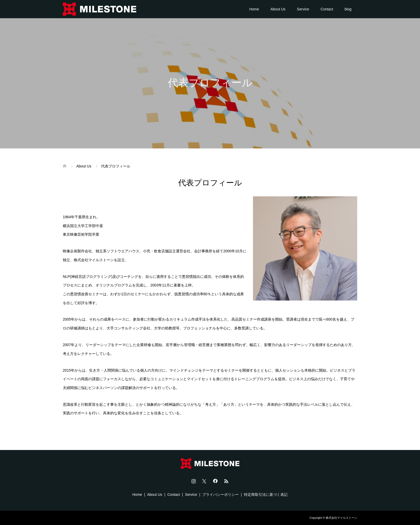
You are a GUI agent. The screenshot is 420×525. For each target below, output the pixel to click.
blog (348, 9)
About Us (278, 9)
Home (254, 9)
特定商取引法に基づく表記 (266, 495)
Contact (327, 9)
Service (303, 9)
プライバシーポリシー (220, 495)
